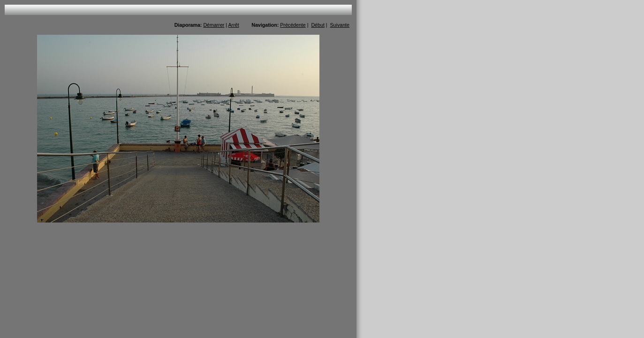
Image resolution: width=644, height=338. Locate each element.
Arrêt (234, 25)
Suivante (340, 25)
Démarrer (214, 25)
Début (318, 25)
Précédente (293, 25)
